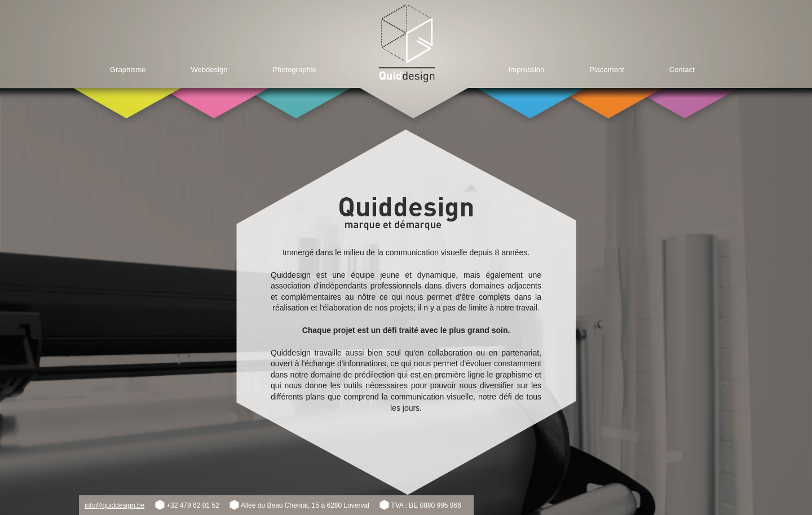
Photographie (294, 70)
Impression (527, 70)
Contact (682, 70)
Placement (606, 70)
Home (407, 43)
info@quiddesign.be (114, 505)
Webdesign (209, 70)
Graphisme (128, 70)
